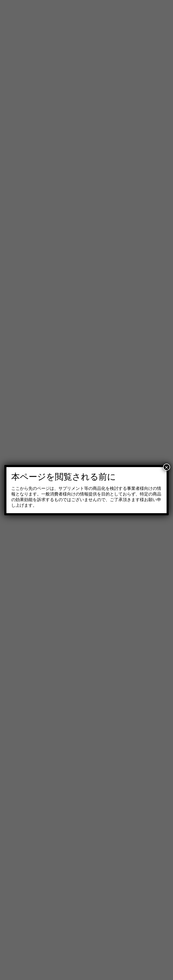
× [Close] (167, 467)
